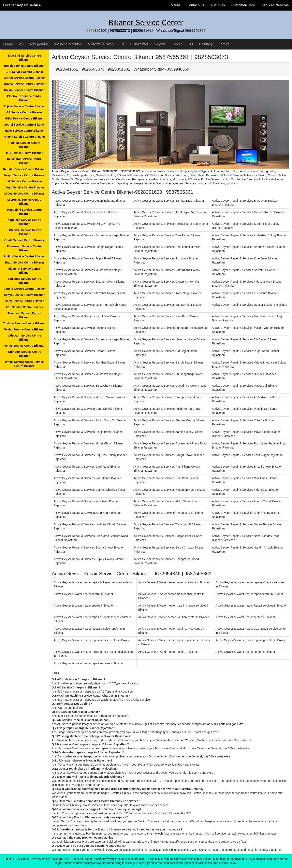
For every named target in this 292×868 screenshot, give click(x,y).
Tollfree (175, 5)
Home (8, 44)
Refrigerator (39, 44)
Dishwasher (139, 44)
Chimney (206, 44)
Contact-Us (195, 5)
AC (21, 44)
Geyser (160, 44)
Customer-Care (243, 5)
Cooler (177, 44)
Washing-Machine (68, 44)
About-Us (218, 5)
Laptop (224, 44)
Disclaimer (23, 859)
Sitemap (9, 859)
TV (122, 44)
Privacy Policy (41, 859)
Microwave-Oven (101, 44)
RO (190, 44)
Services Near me (275, 5)
